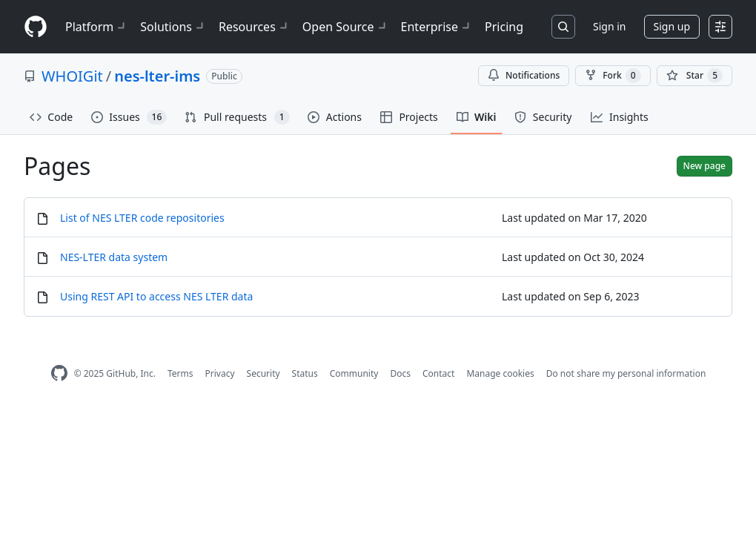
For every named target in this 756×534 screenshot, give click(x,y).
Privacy (220, 373)
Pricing (504, 27)
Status (305, 373)
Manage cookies (500, 373)
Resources (255, 27)
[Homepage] (36, 27)
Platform (97, 27)
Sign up (672, 26)
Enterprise (437, 27)
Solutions (173, 27)
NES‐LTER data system (114, 257)
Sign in (609, 26)
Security (263, 373)
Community (354, 373)
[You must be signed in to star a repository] (694, 76)
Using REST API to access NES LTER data (156, 296)
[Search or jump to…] (563, 27)
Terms (180, 373)
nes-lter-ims (157, 76)
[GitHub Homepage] (59, 373)
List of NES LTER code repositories (142, 218)
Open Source (346, 27)
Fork (613, 76)
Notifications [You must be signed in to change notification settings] (524, 75)
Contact (438, 373)
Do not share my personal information (626, 373)
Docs (400, 373)
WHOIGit (72, 76)
